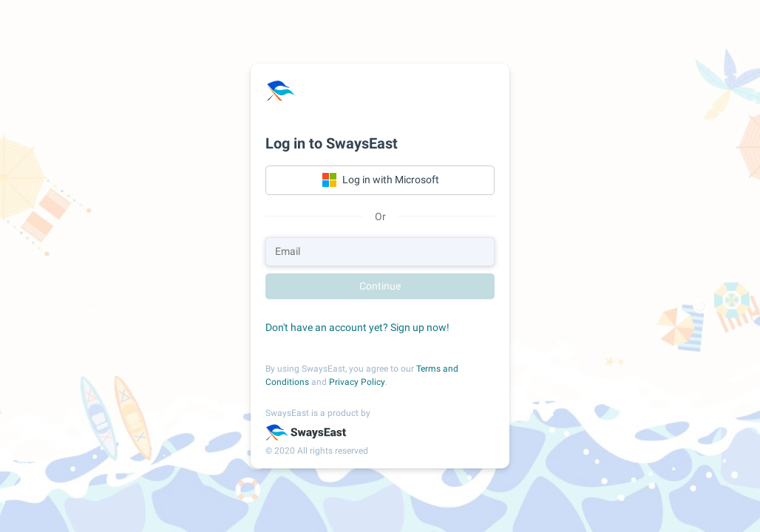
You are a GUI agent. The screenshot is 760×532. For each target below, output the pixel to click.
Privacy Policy (357, 382)
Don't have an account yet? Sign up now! (357, 327)
